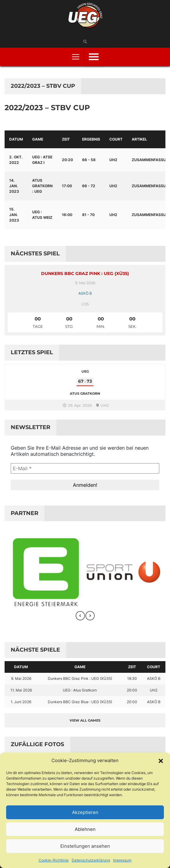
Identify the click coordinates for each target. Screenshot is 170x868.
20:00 (132, 690)
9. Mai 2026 (21, 678)
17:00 (67, 186)
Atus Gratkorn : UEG (42, 186)
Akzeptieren (85, 812)
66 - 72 (89, 186)
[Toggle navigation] (76, 57)
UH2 (113, 160)
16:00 (67, 215)
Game (38, 139)
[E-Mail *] (85, 468)
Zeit (66, 139)
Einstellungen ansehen (85, 846)
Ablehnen (85, 829)
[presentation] (80, 616)
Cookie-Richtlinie (54, 860)
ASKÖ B (85, 293)
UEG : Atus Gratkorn (80, 690)
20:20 (67, 160)
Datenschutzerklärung (91, 860)
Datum (16, 139)
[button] (161, 761)
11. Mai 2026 (21, 690)
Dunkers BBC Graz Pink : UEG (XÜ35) (85, 273)
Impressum (122, 860)
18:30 (132, 678)
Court (116, 139)
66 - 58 (89, 160)
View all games (85, 720)
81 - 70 (88, 215)
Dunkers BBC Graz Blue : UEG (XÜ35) (80, 702)
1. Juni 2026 (21, 702)
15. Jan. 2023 (14, 215)
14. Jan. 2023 (14, 186)
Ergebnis (91, 139)
